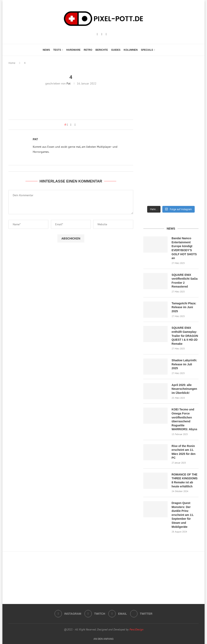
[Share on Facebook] (71, 125)
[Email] (106, 34)
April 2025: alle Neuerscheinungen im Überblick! (184, 389)
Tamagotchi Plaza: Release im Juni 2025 (184, 307)
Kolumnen (131, 50)
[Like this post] (67, 125)
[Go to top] (103, 639)
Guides (116, 50)
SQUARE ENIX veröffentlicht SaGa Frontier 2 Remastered (185, 281)
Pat (69, 83)
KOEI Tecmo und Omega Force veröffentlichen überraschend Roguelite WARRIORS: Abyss (184, 419)
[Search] (162, 50)
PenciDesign (136, 629)
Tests (57, 50)
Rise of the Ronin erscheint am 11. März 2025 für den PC (184, 452)
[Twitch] (102, 34)
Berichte (102, 50)
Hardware (73, 50)
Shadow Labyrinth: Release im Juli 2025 (184, 364)
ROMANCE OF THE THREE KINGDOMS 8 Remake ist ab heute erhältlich (185, 480)
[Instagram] (97, 34)
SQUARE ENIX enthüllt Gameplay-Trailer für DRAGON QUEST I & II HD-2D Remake (185, 336)
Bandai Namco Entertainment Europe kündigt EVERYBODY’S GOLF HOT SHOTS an (184, 248)
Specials (147, 50)
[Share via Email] (75, 125)
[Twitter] (141, 614)
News (46, 50)
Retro (88, 50)
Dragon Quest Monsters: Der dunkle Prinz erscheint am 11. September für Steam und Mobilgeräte (183, 515)
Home (12, 63)
